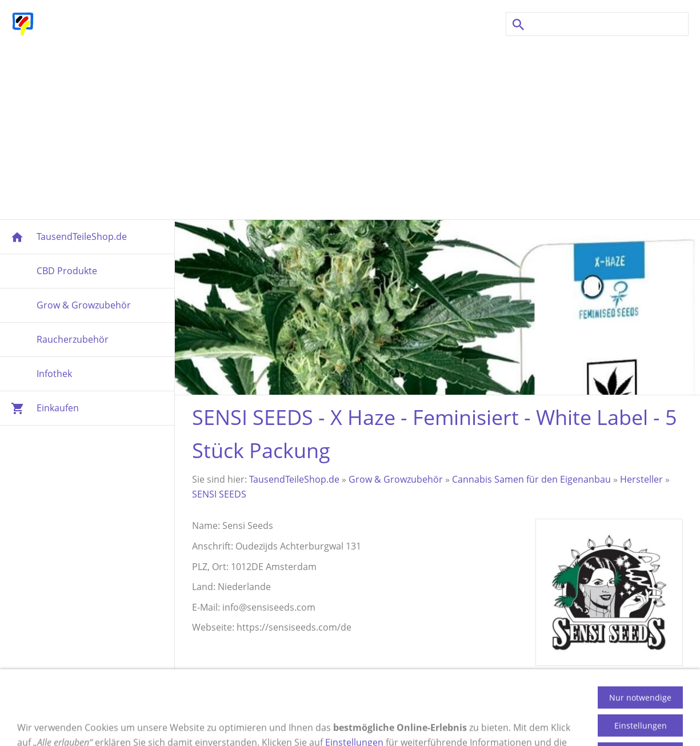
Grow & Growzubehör (396, 479)
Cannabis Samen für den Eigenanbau (531, 479)
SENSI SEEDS (219, 494)
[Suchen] (597, 24)
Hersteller (641, 479)
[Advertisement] (350, 128)
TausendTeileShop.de (294, 479)
